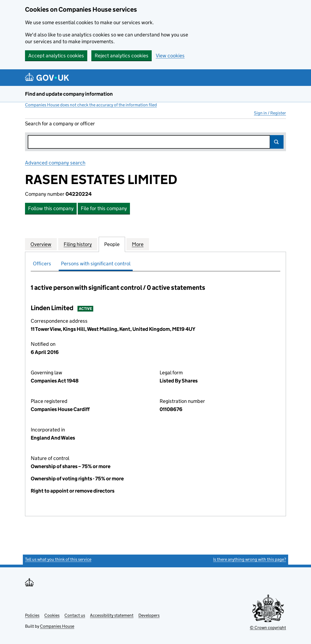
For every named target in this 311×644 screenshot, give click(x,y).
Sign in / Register (270, 113)
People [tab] (112, 244)
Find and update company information (69, 94)
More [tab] (138, 244)
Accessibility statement (112, 615)
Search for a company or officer (60, 124)
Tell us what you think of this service (58, 559)
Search (277, 142)
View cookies (170, 56)
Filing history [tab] (78, 244)
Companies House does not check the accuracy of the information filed (91, 105)
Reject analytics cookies (122, 56)
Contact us (75, 615)
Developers (149, 615)
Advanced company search (55, 163)
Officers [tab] (42, 264)
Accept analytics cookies (56, 56)
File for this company (104, 208)
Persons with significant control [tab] (96, 264)
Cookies (52, 615)
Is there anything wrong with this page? (250, 559)
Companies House (57, 626)
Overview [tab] (41, 244)
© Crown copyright (268, 628)
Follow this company (51, 208)
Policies (32, 615)
